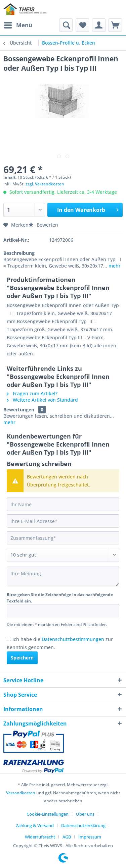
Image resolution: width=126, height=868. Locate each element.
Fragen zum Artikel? (32, 393)
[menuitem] (18, 25)
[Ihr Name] (63, 504)
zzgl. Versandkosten (45, 184)
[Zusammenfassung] (63, 538)
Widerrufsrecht (40, 837)
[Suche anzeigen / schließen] (66, 25)
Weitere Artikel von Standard (42, 400)
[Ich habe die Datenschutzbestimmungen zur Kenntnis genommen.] (9, 639)
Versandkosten (21, 793)
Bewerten (43, 225)
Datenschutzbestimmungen (73, 639)
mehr (114, 266)
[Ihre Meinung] (63, 576)
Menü (18, 24)
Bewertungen (19, 410)
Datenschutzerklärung (83, 825)
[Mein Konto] (99, 25)
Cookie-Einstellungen (48, 814)
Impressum (90, 837)
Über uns (85, 814)
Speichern (22, 658)
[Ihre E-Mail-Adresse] (63, 521)
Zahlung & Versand (35, 825)
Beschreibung (19, 253)
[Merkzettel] (82, 25)
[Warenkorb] (115, 25)
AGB (67, 837)
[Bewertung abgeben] (63, 555)
